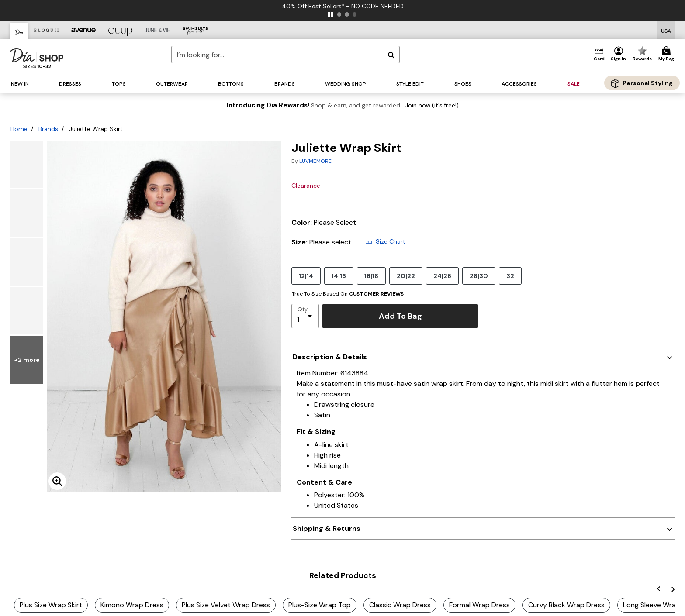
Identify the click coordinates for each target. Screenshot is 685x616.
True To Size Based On (348, 294)
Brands (48, 129)
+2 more (27, 369)
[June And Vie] (158, 30)
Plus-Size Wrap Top (320, 605)
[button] (619, 54)
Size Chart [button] (385, 241)
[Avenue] (84, 30)
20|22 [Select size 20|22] (406, 276)
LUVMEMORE (315, 161)
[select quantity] (305, 316)
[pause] (330, 14)
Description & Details (330, 357)
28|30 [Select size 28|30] (479, 276)
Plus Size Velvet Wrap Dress (226, 605)
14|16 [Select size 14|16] (339, 276)
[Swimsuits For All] (195, 30)
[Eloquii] (47, 30)
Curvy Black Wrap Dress (566, 605)
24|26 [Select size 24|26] (442, 276)
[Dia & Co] (19, 31)
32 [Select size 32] (510, 276)
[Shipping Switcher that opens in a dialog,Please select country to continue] (666, 30)
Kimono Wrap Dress (132, 605)
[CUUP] (121, 30)
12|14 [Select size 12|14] (306, 276)
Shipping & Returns (327, 528)
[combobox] (285, 55)
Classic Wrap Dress (400, 605)
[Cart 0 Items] (668, 54)
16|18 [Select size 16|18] (371, 276)
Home (19, 129)
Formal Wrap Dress (479, 605)
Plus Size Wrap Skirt (51, 605)
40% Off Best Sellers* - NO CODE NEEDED (343, 6)
